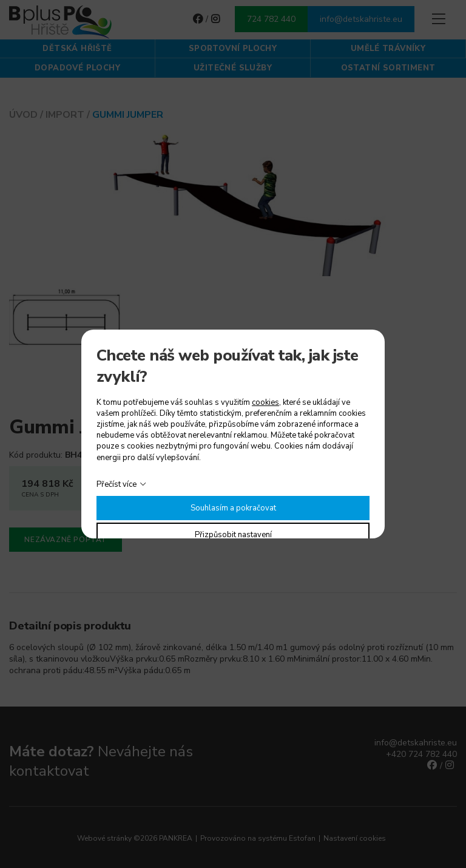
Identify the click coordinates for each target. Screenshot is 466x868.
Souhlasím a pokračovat (233, 508)
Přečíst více (116, 484)
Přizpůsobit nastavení (233, 535)
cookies (265, 402)
